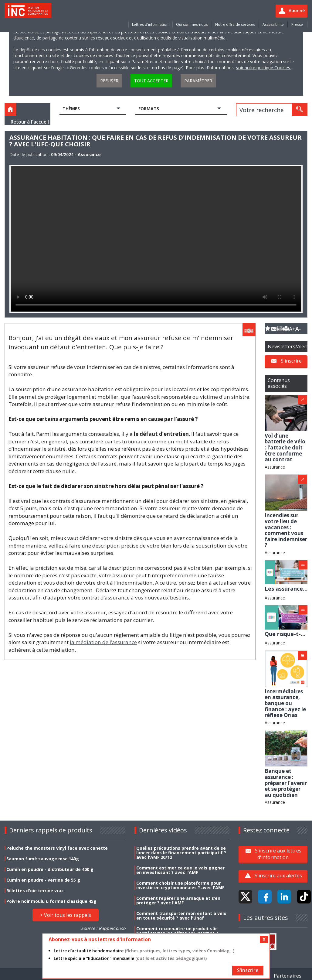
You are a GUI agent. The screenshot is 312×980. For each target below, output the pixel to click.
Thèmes (71, 109)
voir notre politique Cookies (264, 68)
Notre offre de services (235, 24)
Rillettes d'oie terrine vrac (35, 891)
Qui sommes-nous (192, 24)
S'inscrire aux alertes (278, 876)
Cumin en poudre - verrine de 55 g (43, 880)
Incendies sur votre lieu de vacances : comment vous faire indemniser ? (286, 530)
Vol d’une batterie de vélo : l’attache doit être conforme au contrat (285, 447)
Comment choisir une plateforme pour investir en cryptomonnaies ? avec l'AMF (180, 885)
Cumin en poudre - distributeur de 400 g (50, 869)
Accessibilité (273, 24)
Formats (149, 109)
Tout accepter (151, 81)
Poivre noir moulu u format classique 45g (51, 901)
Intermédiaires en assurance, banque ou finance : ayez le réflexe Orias (285, 703)
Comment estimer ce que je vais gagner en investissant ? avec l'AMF (180, 870)
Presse (297, 24)
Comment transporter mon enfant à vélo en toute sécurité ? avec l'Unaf (181, 916)
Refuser (109, 81)
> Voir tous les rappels (66, 915)
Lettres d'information (150, 24)
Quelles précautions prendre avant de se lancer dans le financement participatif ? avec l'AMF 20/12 (181, 853)
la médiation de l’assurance (103, 642)
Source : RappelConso (103, 928)
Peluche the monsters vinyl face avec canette (57, 848)
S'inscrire (291, 361)
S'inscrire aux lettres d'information (278, 854)
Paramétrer (198, 81)
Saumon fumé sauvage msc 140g (43, 859)
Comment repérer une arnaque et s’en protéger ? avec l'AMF (178, 900)
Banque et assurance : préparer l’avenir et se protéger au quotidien (286, 783)
